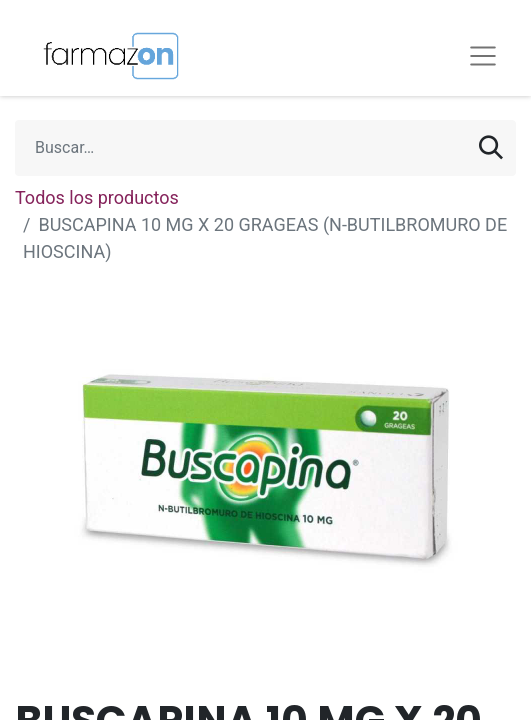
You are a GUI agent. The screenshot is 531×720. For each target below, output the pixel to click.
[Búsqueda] (491, 148)
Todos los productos (97, 197)
